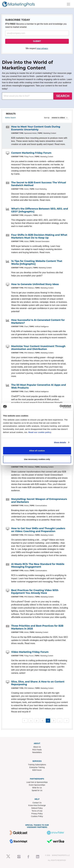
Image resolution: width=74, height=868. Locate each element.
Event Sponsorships (37, 785)
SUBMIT (37, 41)
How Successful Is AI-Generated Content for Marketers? (38, 321)
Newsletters (37, 752)
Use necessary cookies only (37, 459)
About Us (37, 747)
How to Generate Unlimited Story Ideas (35, 284)
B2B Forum (37, 770)
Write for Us (37, 788)
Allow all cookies (37, 451)
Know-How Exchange (37, 805)
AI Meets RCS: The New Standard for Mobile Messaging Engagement (38, 566)
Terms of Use (37, 811)
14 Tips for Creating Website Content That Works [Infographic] (37, 263)
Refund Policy (37, 808)
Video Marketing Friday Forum (30, 652)
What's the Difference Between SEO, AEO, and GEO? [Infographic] (40, 210)
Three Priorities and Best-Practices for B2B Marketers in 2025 (37, 627)
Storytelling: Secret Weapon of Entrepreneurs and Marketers (39, 501)
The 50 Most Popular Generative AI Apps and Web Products (38, 386)
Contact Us (37, 803)
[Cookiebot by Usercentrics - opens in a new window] (60, 407)
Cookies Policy (37, 816)
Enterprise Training (37, 767)
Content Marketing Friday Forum (31, 153)
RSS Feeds (37, 750)
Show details (60, 442)
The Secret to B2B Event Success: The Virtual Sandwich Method (39, 184)
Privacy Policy (37, 814)
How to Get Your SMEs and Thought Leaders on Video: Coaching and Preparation (38, 530)
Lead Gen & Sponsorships (37, 782)
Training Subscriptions (37, 765)
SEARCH (63, 96)
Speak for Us (37, 790)
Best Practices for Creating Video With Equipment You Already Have (35, 592)
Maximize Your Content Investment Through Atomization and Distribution (38, 348)
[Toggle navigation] (68, 4)
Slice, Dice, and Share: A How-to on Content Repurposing (38, 683)
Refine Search (10, 118)
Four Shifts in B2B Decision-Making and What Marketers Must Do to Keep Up (39, 236)
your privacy (42, 48)
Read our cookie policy (40, 432)
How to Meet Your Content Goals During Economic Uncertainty (36, 128)
